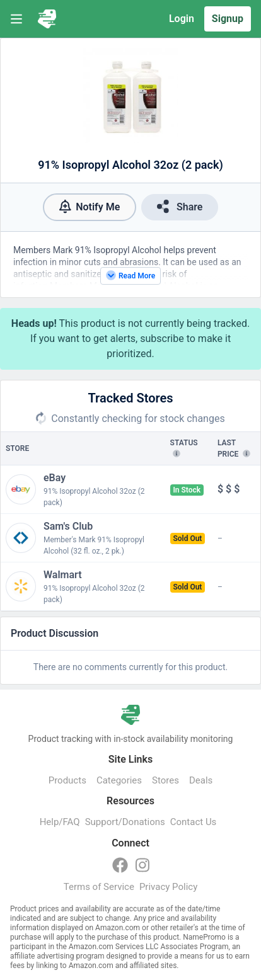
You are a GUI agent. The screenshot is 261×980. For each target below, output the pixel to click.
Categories (119, 780)
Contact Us (194, 822)
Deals (201, 780)
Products (67, 780)
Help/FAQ (60, 822)
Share (180, 206)
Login (182, 19)
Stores (165, 780)
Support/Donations (125, 822)
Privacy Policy (168, 887)
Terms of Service (99, 887)
